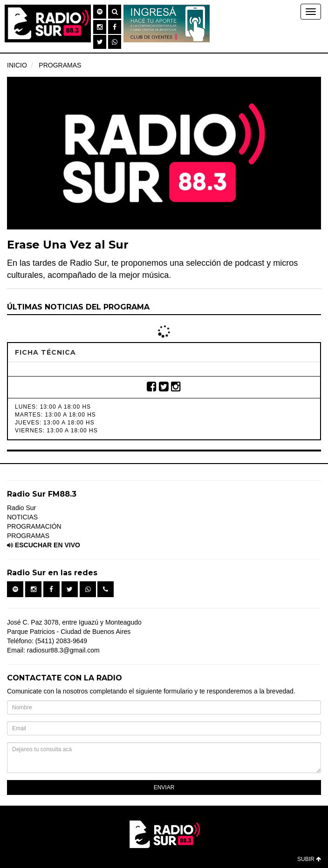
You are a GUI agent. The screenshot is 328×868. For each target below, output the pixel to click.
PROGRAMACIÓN (34, 526)
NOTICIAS (22, 517)
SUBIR (309, 859)
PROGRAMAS (60, 65)
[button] (100, 12)
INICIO (17, 65)
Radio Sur (21, 508)
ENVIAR (164, 787)
